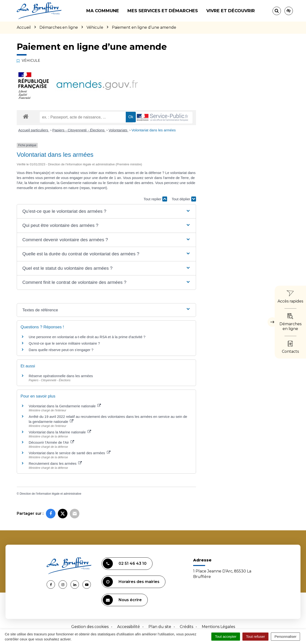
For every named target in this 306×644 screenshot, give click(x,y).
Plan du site (160, 627)
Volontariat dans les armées (154, 130)
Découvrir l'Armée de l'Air (51, 442)
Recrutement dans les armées (55, 463)
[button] (106, 211)
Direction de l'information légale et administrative (50, 494)
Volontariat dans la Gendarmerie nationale (65, 406)
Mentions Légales (218, 627)
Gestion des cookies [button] (90, 627)
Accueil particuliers (34, 130)
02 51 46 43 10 (125, 564)
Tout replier (155, 199)
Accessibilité (128, 627)
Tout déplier (184, 199)
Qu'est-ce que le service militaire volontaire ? (64, 343)
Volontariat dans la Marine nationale (60, 432)
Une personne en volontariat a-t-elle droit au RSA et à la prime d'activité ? (87, 337)
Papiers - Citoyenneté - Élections (79, 130)
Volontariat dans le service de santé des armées (70, 453)
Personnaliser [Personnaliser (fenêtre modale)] (285, 636)
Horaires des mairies (131, 582)
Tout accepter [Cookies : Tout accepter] (226, 636)
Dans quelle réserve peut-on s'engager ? (61, 350)
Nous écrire (122, 600)
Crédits (186, 627)
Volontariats (118, 130)
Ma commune (103, 11)
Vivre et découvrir (231, 11)
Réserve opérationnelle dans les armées (61, 376)
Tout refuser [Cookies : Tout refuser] (255, 636)
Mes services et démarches (163, 11)
